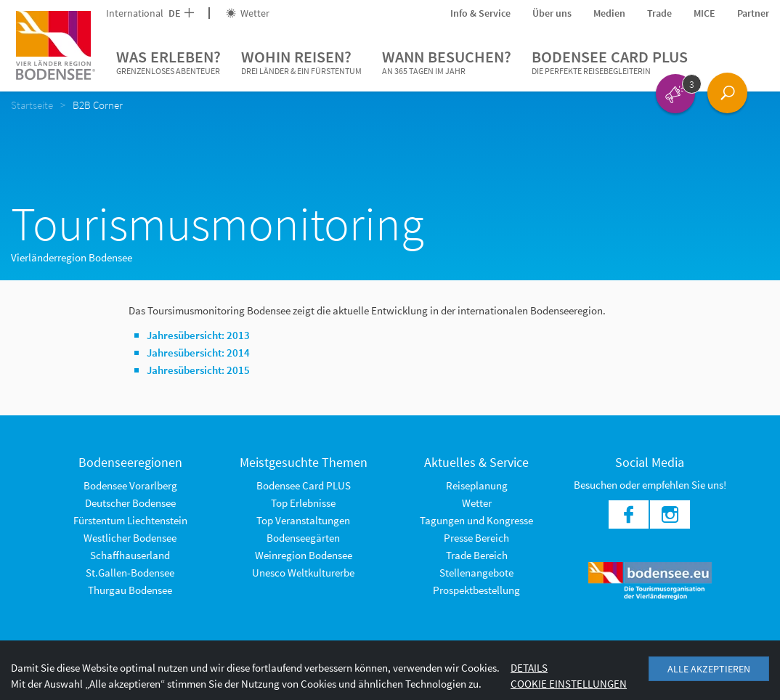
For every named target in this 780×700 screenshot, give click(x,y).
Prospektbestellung (476, 590)
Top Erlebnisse (303, 503)
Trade (659, 13)
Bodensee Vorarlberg (130, 485)
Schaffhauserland (130, 555)
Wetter (248, 13)
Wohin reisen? (301, 62)
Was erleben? (168, 62)
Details (529, 668)
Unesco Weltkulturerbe (303, 573)
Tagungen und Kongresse (476, 520)
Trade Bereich (477, 555)
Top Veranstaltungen (303, 520)
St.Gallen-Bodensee (130, 573)
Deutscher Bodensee (130, 503)
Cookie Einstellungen (569, 684)
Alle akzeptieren (709, 669)
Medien (609, 13)
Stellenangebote (476, 573)
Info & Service (480, 13)
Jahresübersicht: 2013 (198, 335)
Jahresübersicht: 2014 (198, 353)
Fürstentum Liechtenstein (130, 520)
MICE (704, 13)
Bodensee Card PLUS (610, 62)
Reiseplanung (477, 485)
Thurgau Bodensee (130, 590)
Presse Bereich (476, 538)
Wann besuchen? (447, 62)
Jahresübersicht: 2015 (198, 370)
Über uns (552, 13)
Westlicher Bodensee (130, 538)
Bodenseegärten (303, 538)
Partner (753, 13)
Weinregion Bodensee (304, 555)
